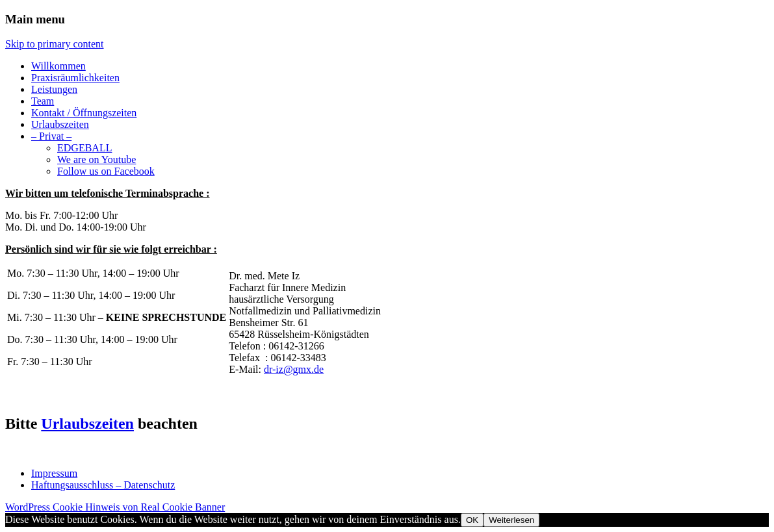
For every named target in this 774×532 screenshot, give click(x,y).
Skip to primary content (55, 44)
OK (472, 520)
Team (43, 101)
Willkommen (58, 66)
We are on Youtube (97, 159)
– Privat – (51, 136)
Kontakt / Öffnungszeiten (84, 113)
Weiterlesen (511, 520)
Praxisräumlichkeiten (75, 78)
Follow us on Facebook (106, 171)
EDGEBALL (84, 148)
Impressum (54, 473)
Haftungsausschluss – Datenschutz (103, 485)
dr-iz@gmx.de (294, 369)
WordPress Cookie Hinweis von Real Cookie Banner (115, 507)
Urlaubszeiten (60, 124)
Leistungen (54, 89)
